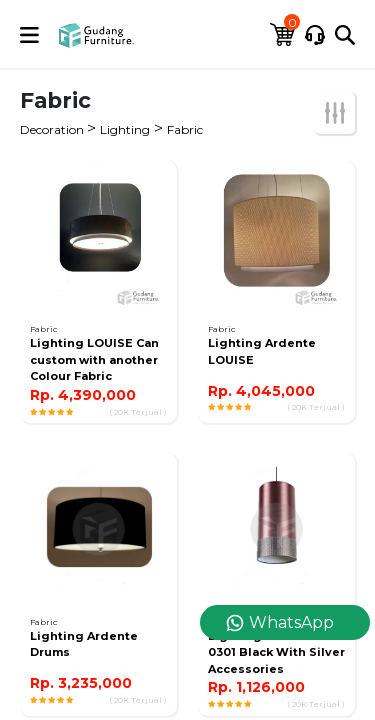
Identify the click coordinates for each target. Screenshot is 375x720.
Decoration (53, 129)
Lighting (125, 129)
